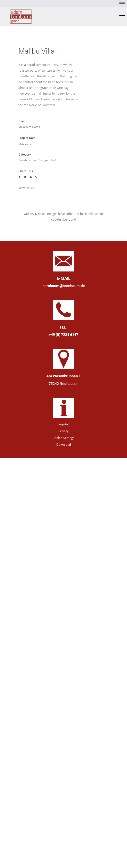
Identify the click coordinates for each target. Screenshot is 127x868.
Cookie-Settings (63, 438)
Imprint (64, 424)
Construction (27, 160)
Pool (53, 160)
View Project (28, 188)
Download (64, 444)
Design (43, 160)
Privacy (63, 431)
